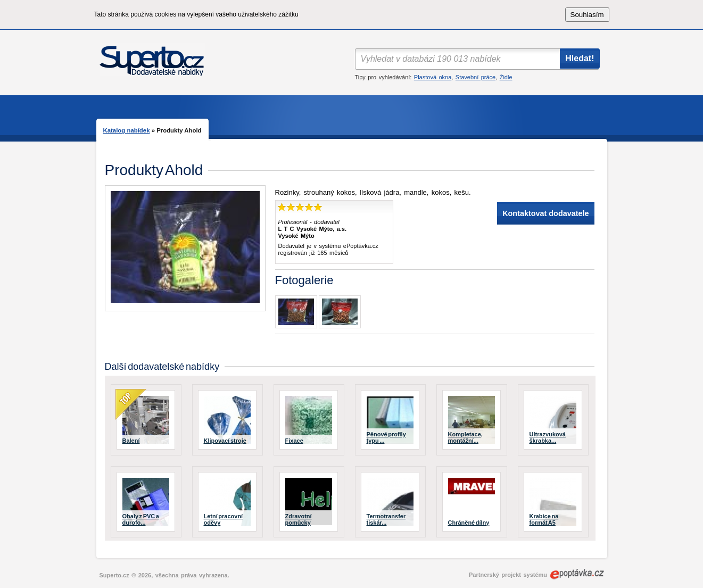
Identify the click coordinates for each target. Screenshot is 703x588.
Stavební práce (475, 77)
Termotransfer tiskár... (386, 519)
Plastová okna (433, 77)
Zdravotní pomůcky (299, 519)
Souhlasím (587, 15)
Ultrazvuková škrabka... (548, 437)
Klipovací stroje (225, 441)
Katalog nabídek (127, 130)
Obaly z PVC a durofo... (141, 519)
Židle (506, 77)
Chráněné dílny (469, 523)
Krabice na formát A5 (544, 519)
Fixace (294, 441)
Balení (131, 441)
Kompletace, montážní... (465, 437)
